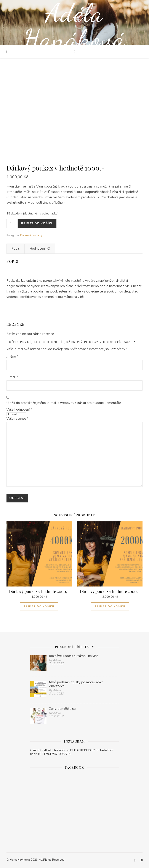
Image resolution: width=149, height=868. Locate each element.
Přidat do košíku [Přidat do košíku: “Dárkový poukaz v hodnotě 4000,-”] (39, 606)
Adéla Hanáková (75, 26)
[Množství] (12, 223)
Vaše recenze (18, 419)
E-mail (12, 377)
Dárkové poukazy (31, 235)
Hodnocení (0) (40, 249)
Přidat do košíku (37, 223)
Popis (16, 249)
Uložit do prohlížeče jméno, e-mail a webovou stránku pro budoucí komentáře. (64, 403)
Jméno (12, 357)
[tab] (16, 249)
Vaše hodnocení (19, 410)
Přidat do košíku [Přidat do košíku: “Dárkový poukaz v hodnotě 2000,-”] (110, 606)
